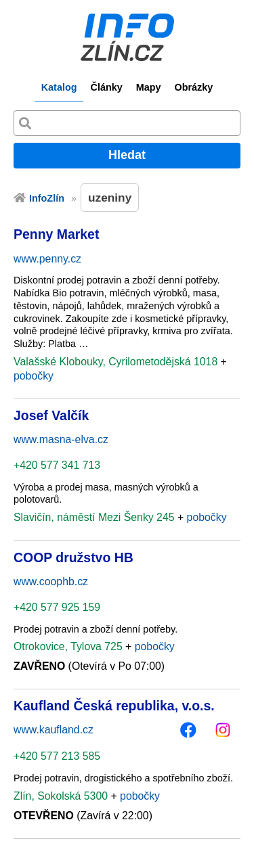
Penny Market (56, 234)
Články (106, 87)
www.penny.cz (47, 259)
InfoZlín (47, 198)
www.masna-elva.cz (61, 439)
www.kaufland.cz (54, 730)
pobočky (34, 376)
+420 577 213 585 (57, 756)
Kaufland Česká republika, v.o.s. (114, 706)
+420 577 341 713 (57, 465)
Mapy (149, 87)
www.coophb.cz (51, 581)
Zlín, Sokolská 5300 (62, 796)
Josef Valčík (51, 415)
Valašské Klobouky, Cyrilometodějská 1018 (117, 362)
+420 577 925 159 (57, 607)
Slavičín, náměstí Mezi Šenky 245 (96, 517)
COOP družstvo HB (73, 557)
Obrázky (193, 87)
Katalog (59, 87)
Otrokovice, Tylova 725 (69, 646)
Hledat (127, 155)
